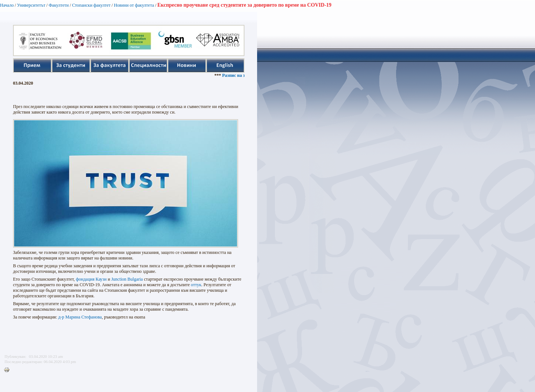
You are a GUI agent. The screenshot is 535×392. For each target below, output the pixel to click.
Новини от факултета (134, 5)
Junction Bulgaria (127, 279)
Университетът (31, 5)
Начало (7, 5)
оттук (196, 285)
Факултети (59, 5)
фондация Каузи (91, 279)
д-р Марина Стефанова (80, 317)
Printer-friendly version (9, 370)
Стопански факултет (91, 5)
